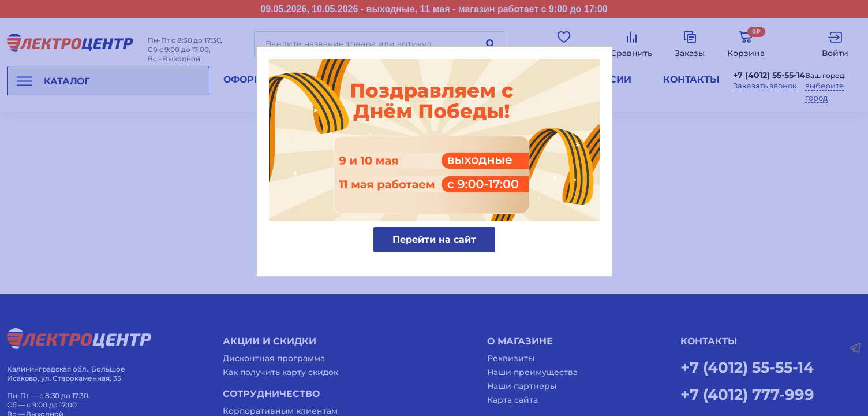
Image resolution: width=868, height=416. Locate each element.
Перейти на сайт (434, 239)
